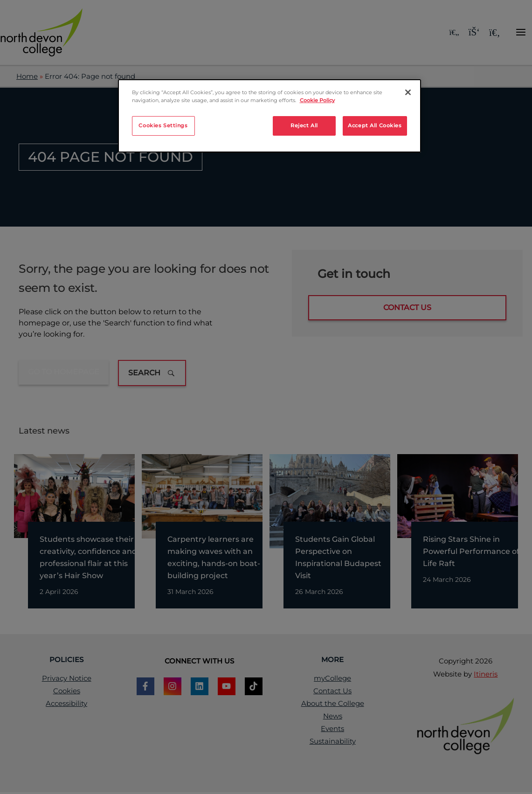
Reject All (304, 125)
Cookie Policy (317, 100)
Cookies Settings (163, 125)
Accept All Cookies (375, 125)
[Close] (408, 92)
